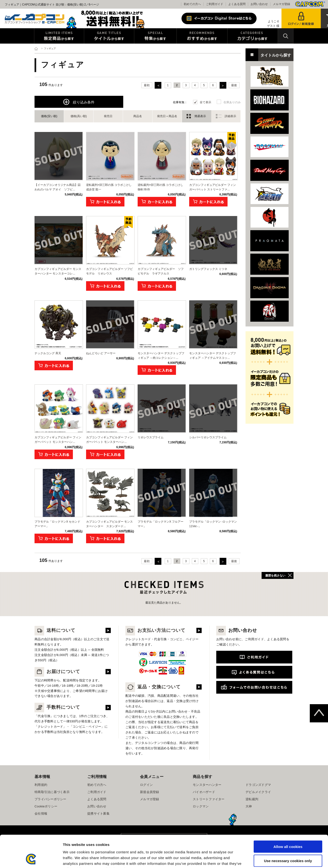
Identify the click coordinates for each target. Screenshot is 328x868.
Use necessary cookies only (288, 831)
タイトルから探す (109, 36)
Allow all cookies (288, 816)
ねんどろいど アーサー (101, 353)
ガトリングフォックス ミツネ (208, 269)
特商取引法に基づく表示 (52, 792)
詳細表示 (230, 116)
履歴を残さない (275, 576)
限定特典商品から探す (59, 36)
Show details (252, 859)
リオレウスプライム (151, 437)
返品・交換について (153, 687)
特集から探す (155, 36)
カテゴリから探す (253, 36)
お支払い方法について (155, 630)
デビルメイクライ (258, 792)
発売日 (108, 116)
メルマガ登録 (281, 4)
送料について (55, 630)
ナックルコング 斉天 (48, 353)
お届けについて (57, 671)
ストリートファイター (209, 799)
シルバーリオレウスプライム (208, 437)
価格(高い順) (79, 116)
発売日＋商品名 (167, 116)
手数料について (57, 707)
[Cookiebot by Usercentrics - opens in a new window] (31, 859)
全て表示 (205, 102)
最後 (234, 85)
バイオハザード (204, 792)
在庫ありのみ (232, 102)
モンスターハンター (207, 785)
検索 (286, 36)
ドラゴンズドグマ (258, 785)
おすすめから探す (202, 36)
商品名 (138, 116)
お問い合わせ (259, 4)
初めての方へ (192, 4)
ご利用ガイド (215, 4)
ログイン (146, 785)
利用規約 (41, 785)
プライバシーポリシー (50, 799)
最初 (147, 85)
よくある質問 (237, 4)
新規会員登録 (150, 792)
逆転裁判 (252, 799)
